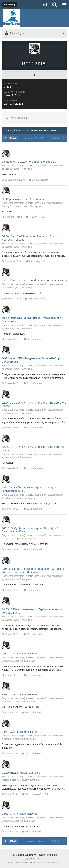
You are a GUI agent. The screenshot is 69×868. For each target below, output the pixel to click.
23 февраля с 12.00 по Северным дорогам (29, 162)
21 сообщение (35, 217)
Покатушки (26, 169)
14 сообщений (39, 180)
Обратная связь (49, 855)
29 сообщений (33, 634)
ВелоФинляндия (30, 780)
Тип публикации (17, 118)
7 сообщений (32, 590)
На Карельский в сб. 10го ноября (23, 199)
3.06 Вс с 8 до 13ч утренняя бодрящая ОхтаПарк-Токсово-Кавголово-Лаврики (34, 570)
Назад (13, 138)
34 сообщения (33, 339)
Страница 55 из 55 (34, 138)
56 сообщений (33, 675)
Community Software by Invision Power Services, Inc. (34, 863)
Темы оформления (23, 855)
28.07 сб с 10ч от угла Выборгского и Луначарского (34, 280)
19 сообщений (34, 299)
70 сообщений (32, 794)
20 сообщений (36, 261)
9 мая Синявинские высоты (19, 653)
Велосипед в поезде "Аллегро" (21, 773)
